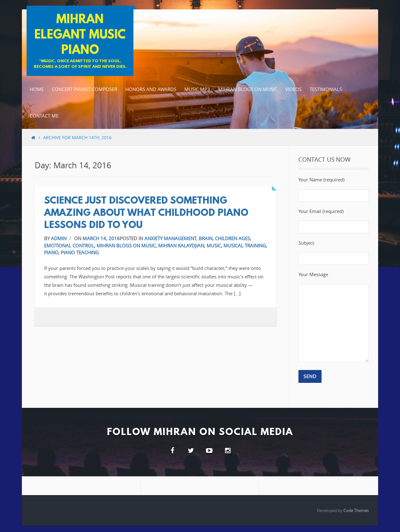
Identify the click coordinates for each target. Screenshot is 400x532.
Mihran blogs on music (126, 246)
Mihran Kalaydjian (181, 246)
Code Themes (356, 510)
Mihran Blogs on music (248, 89)
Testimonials (326, 89)
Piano (51, 252)
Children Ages (232, 238)
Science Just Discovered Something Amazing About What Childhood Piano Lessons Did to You (146, 213)
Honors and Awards (151, 89)
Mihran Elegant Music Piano (80, 35)
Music (214, 246)
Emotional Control (69, 246)
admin (59, 238)
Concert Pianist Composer (85, 89)
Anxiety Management (170, 238)
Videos (293, 89)
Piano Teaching (80, 252)
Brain (206, 238)
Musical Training (245, 246)
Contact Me (44, 116)
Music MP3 (197, 89)
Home (37, 89)
